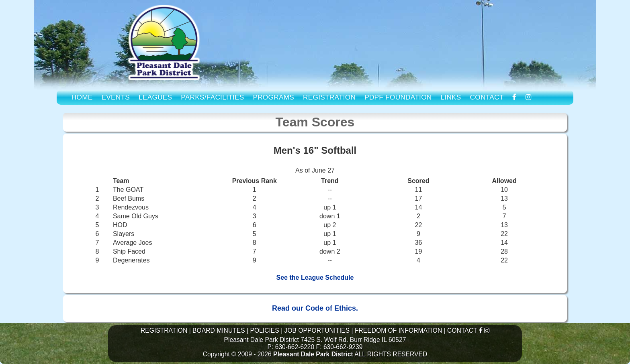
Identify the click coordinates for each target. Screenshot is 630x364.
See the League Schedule (315, 278)
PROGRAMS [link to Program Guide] (273, 97)
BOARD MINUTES (219, 330)
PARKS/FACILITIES (212, 97)
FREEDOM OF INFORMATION (398, 330)
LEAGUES (155, 97)
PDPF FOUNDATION (398, 97)
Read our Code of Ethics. (315, 308)
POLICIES (264, 330)
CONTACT (487, 97)
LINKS (451, 97)
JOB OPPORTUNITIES (317, 330)
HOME (82, 97)
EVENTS (116, 97)
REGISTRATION (329, 97)
